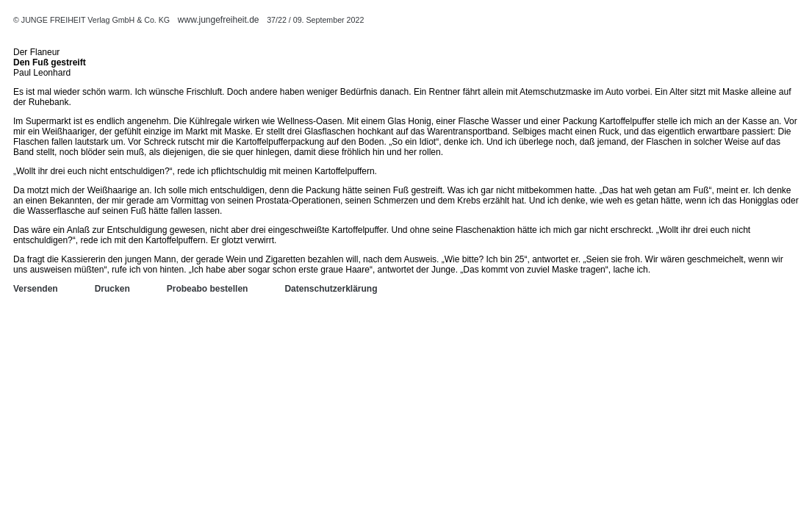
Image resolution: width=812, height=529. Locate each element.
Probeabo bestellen (208, 289)
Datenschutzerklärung (331, 289)
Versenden (36, 289)
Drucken (112, 289)
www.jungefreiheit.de (219, 20)
